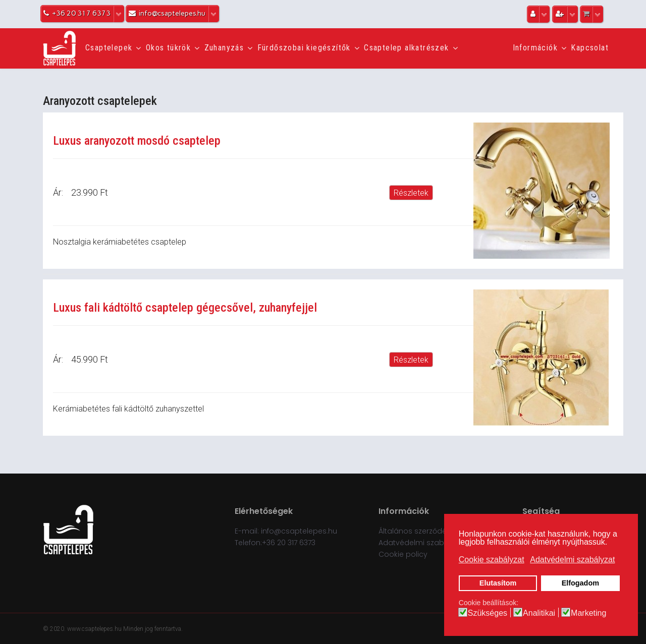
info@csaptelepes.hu (299, 531)
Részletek (411, 193)
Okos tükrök (168, 48)
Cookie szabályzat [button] (492, 560)
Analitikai (539, 613)
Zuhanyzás (224, 48)
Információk (535, 48)
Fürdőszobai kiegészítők (304, 48)
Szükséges (488, 613)
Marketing (588, 613)
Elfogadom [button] (580, 583)
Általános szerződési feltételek (432, 531)
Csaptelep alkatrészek (406, 48)
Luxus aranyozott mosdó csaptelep (137, 141)
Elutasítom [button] (498, 583)
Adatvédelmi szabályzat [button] (572, 560)
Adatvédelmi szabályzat (422, 543)
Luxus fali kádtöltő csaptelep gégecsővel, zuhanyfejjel (185, 308)
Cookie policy (403, 554)
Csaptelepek (109, 48)
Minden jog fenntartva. (153, 629)
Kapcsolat (590, 48)
